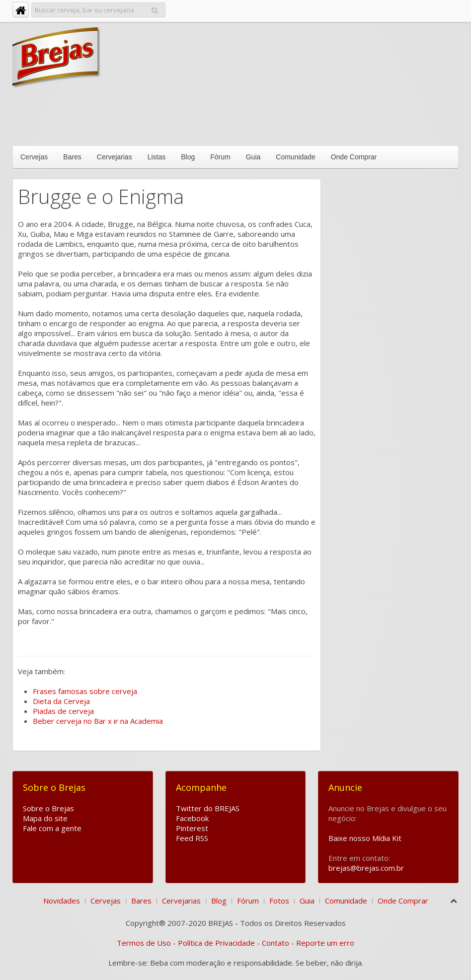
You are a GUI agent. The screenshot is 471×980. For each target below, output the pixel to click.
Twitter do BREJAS (208, 808)
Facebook (192, 818)
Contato (275, 943)
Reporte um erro (325, 943)
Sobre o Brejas (48, 808)
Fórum (220, 157)
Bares (72, 157)
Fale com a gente (52, 828)
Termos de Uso (144, 943)
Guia (253, 157)
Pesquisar (155, 9)
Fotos (279, 901)
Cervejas (34, 157)
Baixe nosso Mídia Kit (365, 838)
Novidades (62, 901)
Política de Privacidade (216, 943)
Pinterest (192, 828)
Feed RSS (192, 838)
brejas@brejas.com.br (366, 868)
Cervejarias (115, 157)
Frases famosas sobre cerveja (85, 691)
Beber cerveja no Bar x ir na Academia (98, 721)
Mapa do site (45, 818)
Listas (157, 157)
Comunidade (295, 157)
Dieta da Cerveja (61, 701)
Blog (188, 157)
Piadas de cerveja (63, 711)
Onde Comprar (354, 157)
